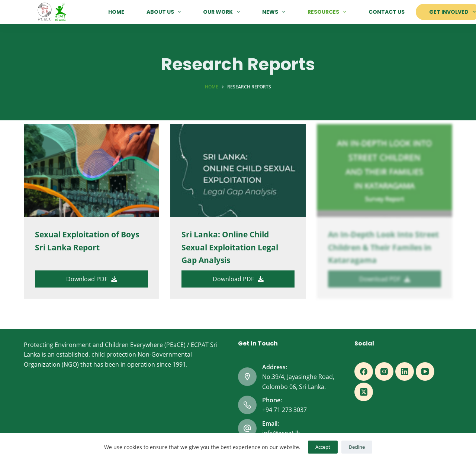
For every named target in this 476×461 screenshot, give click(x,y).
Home (116, 12)
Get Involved (452, 12)
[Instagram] (384, 371)
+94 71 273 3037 (284, 410)
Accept (323, 447)
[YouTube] (425, 371)
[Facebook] (364, 371)
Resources (328, 12)
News (275, 12)
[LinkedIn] (405, 371)
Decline (357, 447)
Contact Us (387, 12)
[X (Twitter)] (364, 392)
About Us (165, 12)
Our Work (223, 12)
